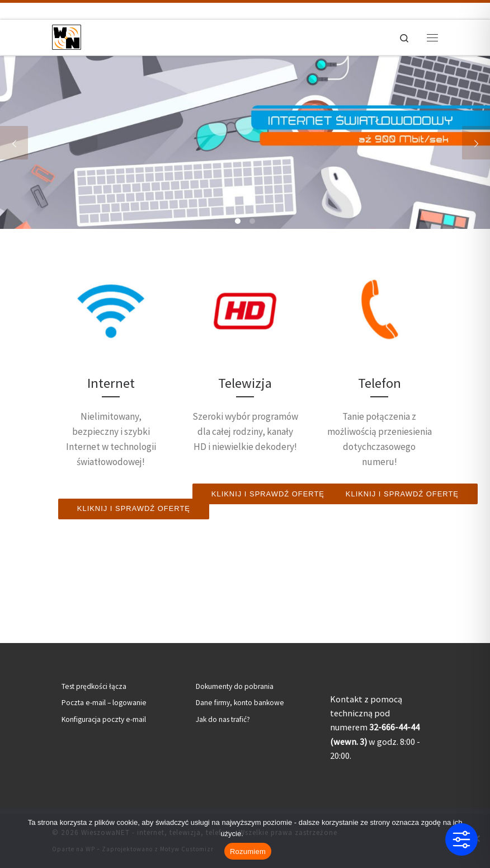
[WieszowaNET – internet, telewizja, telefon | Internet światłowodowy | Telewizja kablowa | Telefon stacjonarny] (67, 36)
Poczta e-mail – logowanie (104, 703)
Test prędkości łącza (94, 686)
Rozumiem (248, 851)
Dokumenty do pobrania (235, 686)
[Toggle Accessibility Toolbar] (461, 839)
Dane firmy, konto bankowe (240, 703)
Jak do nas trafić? (223, 719)
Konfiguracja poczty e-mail (104, 719)
